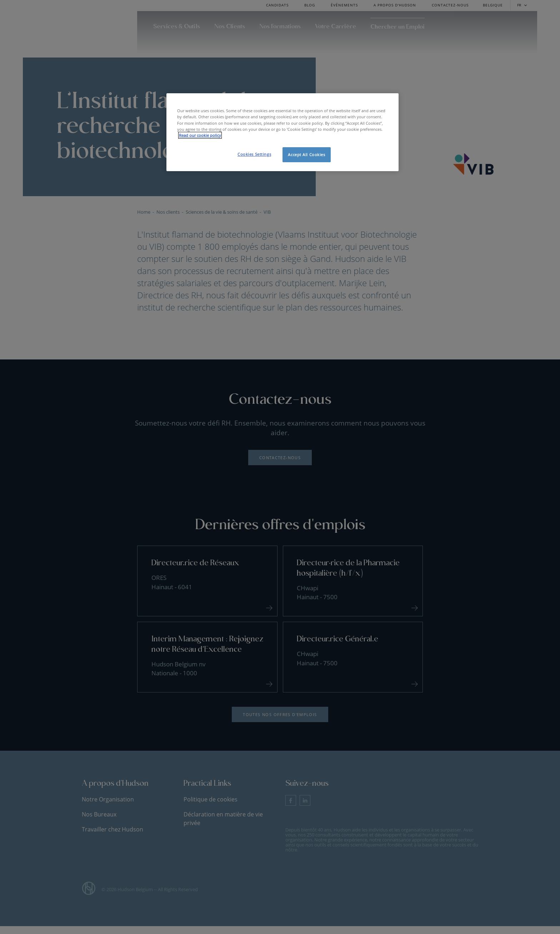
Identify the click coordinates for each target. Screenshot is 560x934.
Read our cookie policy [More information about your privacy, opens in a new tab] (200, 135)
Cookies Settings (254, 154)
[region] (282, 132)
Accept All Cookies (306, 155)
